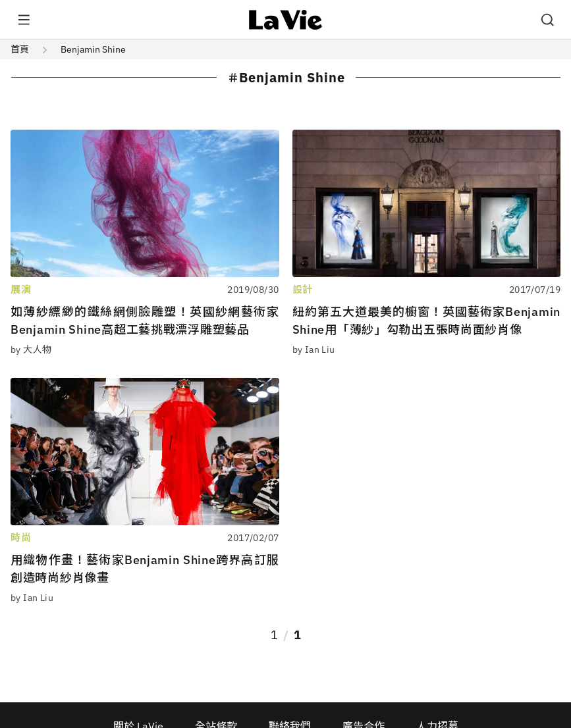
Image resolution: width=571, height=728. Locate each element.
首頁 (20, 49)
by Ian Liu (314, 350)
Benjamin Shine (93, 49)
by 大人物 (31, 350)
